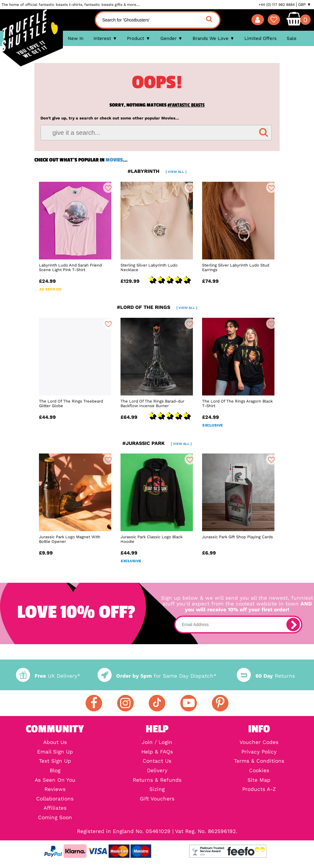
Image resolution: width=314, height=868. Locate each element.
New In (76, 38)
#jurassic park (157, 443)
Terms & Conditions (259, 761)
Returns (266, 676)
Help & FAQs (157, 752)
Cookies (259, 771)
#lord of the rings (157, 307)
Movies (114, 160)
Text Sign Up (55, 761)
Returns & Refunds (157, 780)
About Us (55, 743)
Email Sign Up (55, 752)
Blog (55, 771)
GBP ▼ (304, 5)
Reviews (55, 790)
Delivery (157, 771)
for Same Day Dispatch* (157, 676)
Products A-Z (259, 790)
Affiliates (55, 808)
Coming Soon (55, 818)
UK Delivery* (48, 676)
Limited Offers (260, 38)
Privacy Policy (259, 752)
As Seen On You (55, 780)
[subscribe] (293, 625)
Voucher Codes (259, 743)
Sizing (157, 790)
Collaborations (55, 799)
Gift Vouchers (157, 799)
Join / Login (157, 743)
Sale (292, 38)
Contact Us (157, 761)
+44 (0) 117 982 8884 (277, 5)
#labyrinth (157, 171)
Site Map (259, 780)
